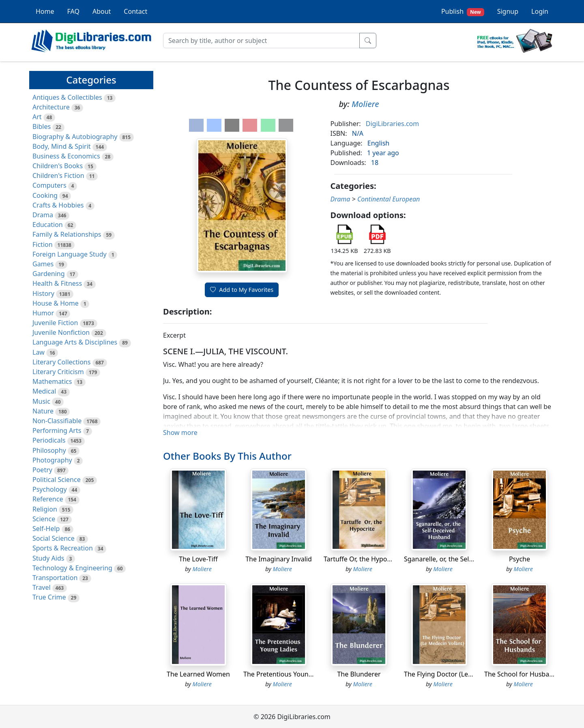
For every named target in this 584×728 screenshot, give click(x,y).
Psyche (520, 559)
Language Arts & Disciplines (75, 342)
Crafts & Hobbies (58, 205)
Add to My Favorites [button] (242, 290)
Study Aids (48, 558)
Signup (508, 11)
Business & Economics (66, 156)
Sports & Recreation (63, 548)
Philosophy (49, 450)
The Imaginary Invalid (279, 559)
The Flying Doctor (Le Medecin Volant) (461, 674)
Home (45, 11)
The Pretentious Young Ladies (289, 674)
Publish (463, 12)
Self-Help (46, 529)
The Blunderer (359, 674)
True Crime (49, 597)
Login (540, 11)
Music (41, 401)
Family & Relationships (67, 234)
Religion (45, 509)
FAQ (73, 11)
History (43, 293)
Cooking (45, 195)
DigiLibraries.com (392, 124)
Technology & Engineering (72, 568)
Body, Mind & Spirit (62, 146)
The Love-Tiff (198, 559)
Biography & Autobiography (75, 137)
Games (43, 264)
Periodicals (49, 440)
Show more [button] (180, 433)
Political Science (57, 480)
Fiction (43, 244)
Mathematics (52, 381)
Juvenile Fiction (55, 323)
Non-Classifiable (57, 421)
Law (39, 352)
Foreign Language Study (70, 254)
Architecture (51, 107)
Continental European (389, 199)
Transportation (55, 578)
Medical (44, 391)
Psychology (50, 489)
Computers (49, 185)
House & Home (56, 303)
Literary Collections (61, 362)
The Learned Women (198, 674)
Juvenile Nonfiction (61, 332)
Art (37, 117)
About (102, 11)
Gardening (49, 274)
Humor (43, 313)
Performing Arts (57, 430)
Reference (48, 499)
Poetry (42, 470)
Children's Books (58, 166)
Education (48, 225)
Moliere (365, 104)
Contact (135, 11)
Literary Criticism (58, 372)
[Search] (261, 41)
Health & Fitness (57, 283)
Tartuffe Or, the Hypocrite (362, 559)
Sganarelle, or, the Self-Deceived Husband (467, 559)
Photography (52, 460)
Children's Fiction (58, 176)
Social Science (54, 538)
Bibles (42, 126)
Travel (42, 587)
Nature (43, 411)
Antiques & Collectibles (67, 97)
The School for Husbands (522, 674)
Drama (43, 215)
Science (44, 519)
